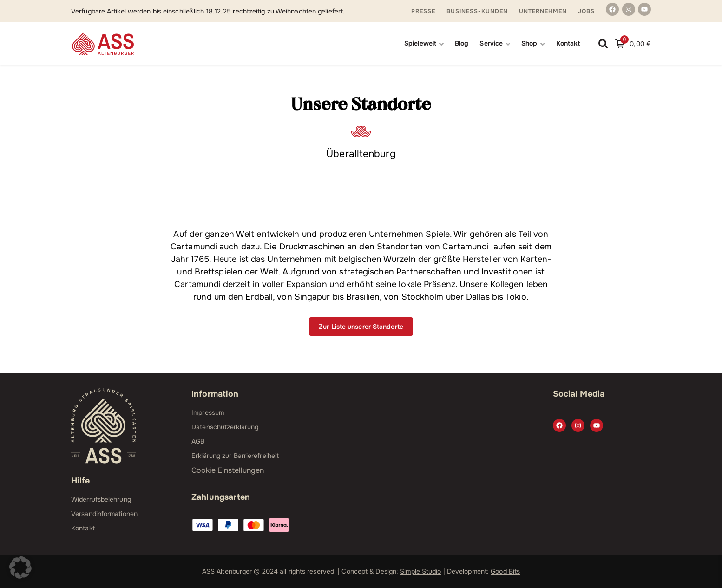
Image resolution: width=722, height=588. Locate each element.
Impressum (208, 412)
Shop (529, 43)
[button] (20, 568)
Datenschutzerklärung (225, 427)
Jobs (586, 11)
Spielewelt (420, 43)
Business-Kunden (477, 11)
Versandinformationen (104, 514)
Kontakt (568, 43)
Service (491, 43)
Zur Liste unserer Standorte (361, 327)
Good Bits (505, 571)
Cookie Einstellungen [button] (228, 470)
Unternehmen (543, 11)
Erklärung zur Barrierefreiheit (235, 456)
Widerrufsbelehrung (101, 499)
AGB (198, 441)
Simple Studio (420, 571)
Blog (462, 43)
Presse (423, 11)
